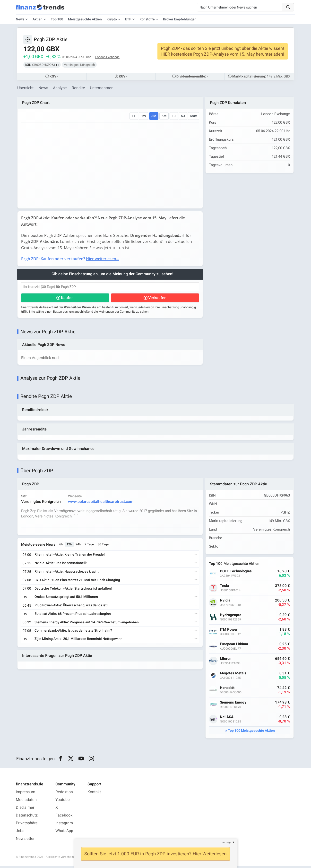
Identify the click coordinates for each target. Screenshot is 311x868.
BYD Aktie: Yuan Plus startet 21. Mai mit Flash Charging (78, 581)
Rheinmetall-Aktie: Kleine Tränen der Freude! (70, 556)
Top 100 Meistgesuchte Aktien (251, 732)
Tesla (225, 587)
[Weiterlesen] (196, 556)
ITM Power (229, 631)
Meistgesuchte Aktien (85, 19)
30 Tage (103, 546)
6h (61, 546)
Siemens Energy (234, 704)
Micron (226, 660)
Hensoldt (228, 689)
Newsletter (25, 840)
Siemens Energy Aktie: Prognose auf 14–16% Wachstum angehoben (87, 624)
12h (69, 546)
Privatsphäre (27, 825)
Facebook (64, 817)
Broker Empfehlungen (180, 19)
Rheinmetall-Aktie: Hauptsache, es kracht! (67, 573)
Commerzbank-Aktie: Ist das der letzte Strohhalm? (73, 632)
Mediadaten (26, 801)
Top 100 (57, 19)
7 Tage (89, 546)
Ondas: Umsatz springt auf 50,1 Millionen (66, 598)
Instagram (64, 825)
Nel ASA (227, 718)
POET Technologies (236, 573)
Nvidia (226, 602)
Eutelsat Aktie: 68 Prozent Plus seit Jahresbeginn (73, 615)
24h (78, 546)
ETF (128, 19)
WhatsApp (64, 833)
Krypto (112, 19)
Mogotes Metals (234, 675)
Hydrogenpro (231, 616)
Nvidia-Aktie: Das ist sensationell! (61, 564)
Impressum (26, 794)
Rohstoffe (147, 19)
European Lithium (234, 646)
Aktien (38, 19)
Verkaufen (157, 298)
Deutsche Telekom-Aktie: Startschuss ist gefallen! (73, 590)
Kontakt (94, 794)
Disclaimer (25, 809)
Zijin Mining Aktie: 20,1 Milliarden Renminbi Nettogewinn (79, 640)
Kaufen (68, 298)
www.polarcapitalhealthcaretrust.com (101, 503)
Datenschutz (27, 817)
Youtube (63, 801)
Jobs (20, 833)
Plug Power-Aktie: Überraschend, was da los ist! (71, 607)
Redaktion (64, 794)
